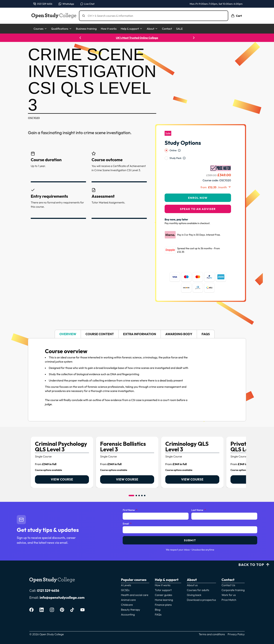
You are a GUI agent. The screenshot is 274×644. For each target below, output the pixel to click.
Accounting (128, 605)
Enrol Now (198, 189)
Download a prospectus (201, 591)
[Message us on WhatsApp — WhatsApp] (66, 4)
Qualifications (62, 29)
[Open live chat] (87, 4)
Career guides (163, 586)
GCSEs (125, 581)
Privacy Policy (236, 625)
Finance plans (163, 596)
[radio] (166, 141)
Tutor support (163, 581)
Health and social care (135, 586)
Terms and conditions (212, 625)
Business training (86, 29)
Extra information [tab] (140, 325)
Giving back (194, 586)
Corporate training (233, 581)
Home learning (164, 591)
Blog (158, 601)
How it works (109, 29)
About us (192, 576)
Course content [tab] (100, 325)
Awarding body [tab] (179, 325)
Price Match (229, 591)
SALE (179, 29)
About (152, 29)
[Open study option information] (179, 141)
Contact (167, 29)
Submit (190, 531)
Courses (40, 29)
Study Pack (175, 149)
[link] (62, 453)
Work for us (229, 586)
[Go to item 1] (131, 486)
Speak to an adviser (198, 200)
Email (127, 515)
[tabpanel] (137, 371)
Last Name (199, 501)
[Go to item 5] (145, 486)
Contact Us (228, 576)
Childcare (127, 596)
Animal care (128, 591)
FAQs (158, 605)
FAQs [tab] (206, 325)
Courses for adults (198, 581)
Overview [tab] (68, 325)
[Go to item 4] (142, 486)
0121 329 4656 (48, 581)
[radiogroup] (198, 145)
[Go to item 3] (139, 486)
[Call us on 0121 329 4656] (43, 4)
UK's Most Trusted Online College (137, 38)
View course (62, 470)
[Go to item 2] (136, 486)
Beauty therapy (130, 601)
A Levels (126, 576)
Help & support (132, 29)
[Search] (155, 16)
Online (173, 141)
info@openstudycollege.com (62, 588)
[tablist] (137, 325)
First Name (130, 501)
